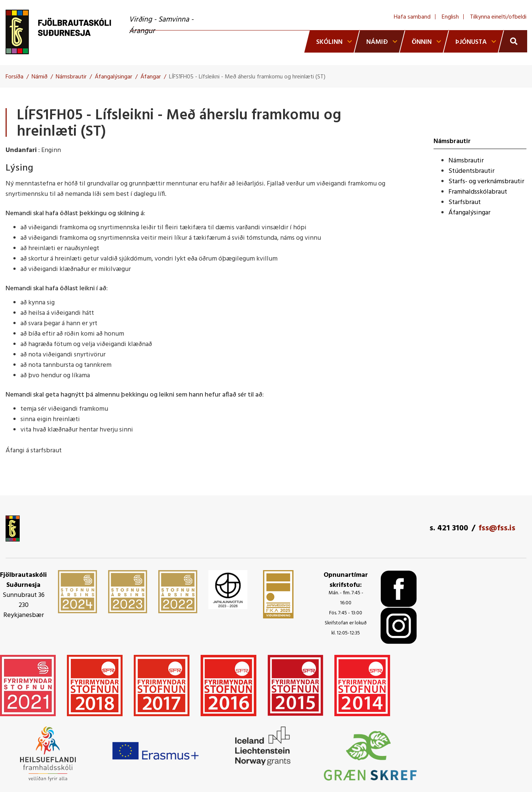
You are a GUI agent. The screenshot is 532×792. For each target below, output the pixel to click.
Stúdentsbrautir (471, 171)
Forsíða (14, 77)
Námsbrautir (71, 77)
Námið (40, 77)
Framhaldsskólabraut (478, 192)
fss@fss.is (497, 528)
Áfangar (151, 77)
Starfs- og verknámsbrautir (486, 182)
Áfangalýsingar (113, 77)
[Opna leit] (513, 41)
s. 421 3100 (449, 528)
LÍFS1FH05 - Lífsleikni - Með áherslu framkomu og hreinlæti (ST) (247, 77)
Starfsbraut (465, 202)
